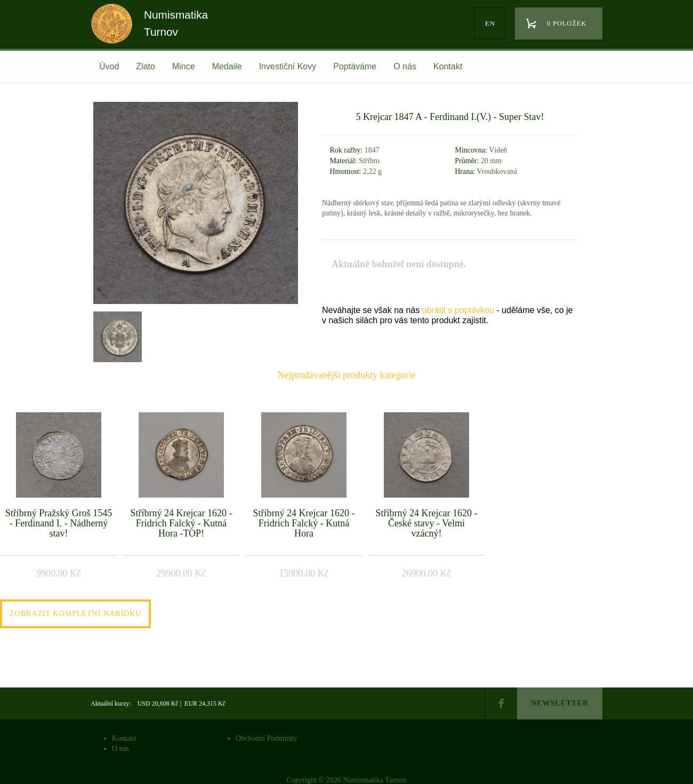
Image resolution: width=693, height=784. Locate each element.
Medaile (227, 66)
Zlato (146, 66)
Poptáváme (355, 66)
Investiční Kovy (288, 66)
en (490, 23)
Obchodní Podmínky (267, 738)
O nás (405, 66)
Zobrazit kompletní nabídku (75, 614)
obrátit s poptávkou (458, 310)
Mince (184, 66)
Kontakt (448, 66)
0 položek (567, 23)
